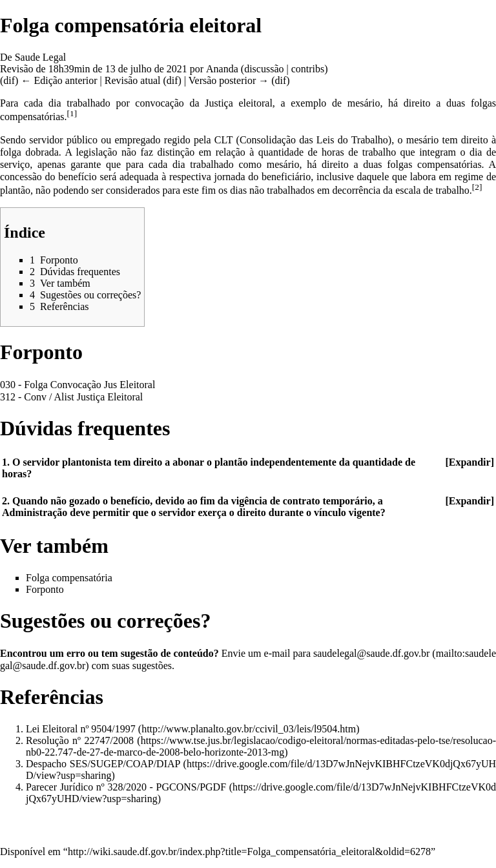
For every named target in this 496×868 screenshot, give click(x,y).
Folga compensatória (69, 578)
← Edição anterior (59, 80)
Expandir (470, 462)
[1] (72, 113)
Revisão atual (133, 80)
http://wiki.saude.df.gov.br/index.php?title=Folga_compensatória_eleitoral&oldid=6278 (249, 852)
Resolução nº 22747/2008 (80, 740)
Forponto (45, 589)
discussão (264, 69)
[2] (477, 187)
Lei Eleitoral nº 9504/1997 (81, 729)
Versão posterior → (229, 80)
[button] (470, 462)
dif (9, 80)
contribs (308, 69)
